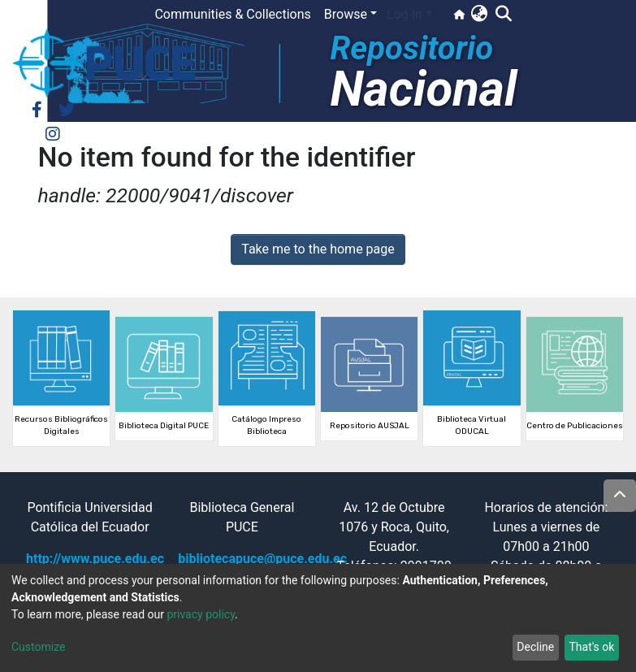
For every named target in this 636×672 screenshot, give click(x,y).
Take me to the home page (318, 249)
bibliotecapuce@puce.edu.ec (262, 559)
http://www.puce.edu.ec (95, 559)
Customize (38, 647)
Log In (405, 14)
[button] (479, 15)
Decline (535, 647)
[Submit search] (503, 15)
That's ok (591, 647)
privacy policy (201, 614)
